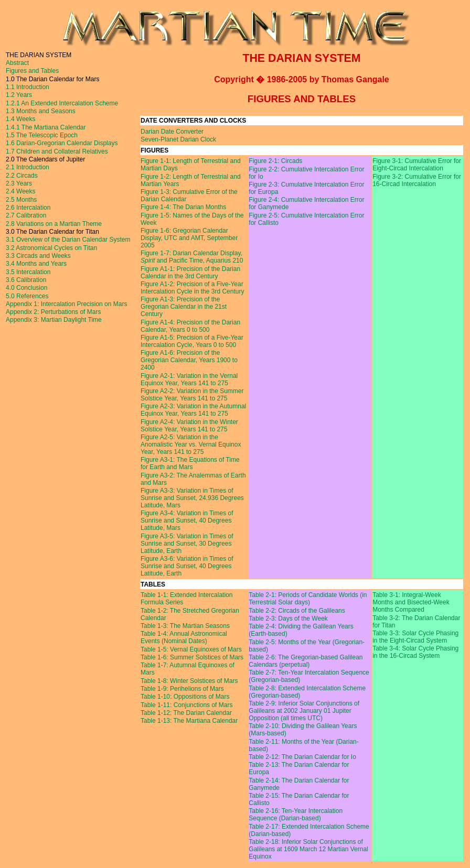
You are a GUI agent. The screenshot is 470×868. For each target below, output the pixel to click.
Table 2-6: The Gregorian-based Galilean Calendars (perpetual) (306, 661)
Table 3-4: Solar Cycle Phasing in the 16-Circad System (415, 652)
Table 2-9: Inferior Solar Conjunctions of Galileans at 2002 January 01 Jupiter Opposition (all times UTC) (304, 711)
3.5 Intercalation (28, 272)
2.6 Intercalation (28, 208)
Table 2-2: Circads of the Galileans (297, 611)
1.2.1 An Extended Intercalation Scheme (62, 103)
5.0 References (27, 296)
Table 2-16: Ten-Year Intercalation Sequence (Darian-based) (296, 815)
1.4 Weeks (20, 119)
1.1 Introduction (28, 87)
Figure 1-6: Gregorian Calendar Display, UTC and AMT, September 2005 (189, 238)
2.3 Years (19, 183)
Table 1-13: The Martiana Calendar (189, 721)
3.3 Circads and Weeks (38, 256)
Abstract (17, 63)
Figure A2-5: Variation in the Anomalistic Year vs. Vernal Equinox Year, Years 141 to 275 (191, 444)
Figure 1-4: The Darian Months (183, 207)
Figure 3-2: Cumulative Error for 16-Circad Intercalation (417, 180)
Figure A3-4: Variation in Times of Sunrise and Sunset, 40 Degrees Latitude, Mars (187, 520)
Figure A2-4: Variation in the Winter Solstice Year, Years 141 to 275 (189, 426)
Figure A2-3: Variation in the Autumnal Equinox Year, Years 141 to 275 (193, 410)
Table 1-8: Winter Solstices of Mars (189, 681)
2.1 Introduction (28, 167)
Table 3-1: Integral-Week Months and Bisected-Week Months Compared (411, 602)
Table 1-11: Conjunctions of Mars (186, 705)
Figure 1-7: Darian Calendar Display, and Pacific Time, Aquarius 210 (192, 257)
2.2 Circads (22, 176)
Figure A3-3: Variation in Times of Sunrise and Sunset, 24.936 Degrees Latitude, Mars (192, 498)
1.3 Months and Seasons (41, 111)
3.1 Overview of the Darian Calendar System (68, 240)
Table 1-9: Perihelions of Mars (182, 689)
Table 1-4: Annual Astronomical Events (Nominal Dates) (184, 637)
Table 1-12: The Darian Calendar (186, 713)
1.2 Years (19, 95)
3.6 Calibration (26, 280)
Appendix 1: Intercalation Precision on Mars (66, 304)
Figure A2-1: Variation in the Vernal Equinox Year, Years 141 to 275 (189, 379)
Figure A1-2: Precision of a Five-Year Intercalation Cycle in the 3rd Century (192, 288)
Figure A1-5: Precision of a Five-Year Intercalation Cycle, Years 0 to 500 (192, 341)
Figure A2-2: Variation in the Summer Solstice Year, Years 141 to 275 (192, 395)
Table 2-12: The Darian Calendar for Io (302, 757)
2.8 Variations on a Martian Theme (54, 224)
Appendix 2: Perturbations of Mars (53, 312)
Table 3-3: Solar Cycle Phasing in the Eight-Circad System (415, 637)
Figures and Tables (32, 71)
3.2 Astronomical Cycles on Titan (51, 248)
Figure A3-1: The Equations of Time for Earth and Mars (190, 463)
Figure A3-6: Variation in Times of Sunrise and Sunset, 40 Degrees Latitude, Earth (187, 566)
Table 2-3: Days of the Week (288, 619)
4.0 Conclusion (26, 288)
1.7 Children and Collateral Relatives (57, 151)
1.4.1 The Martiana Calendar (46, 127)
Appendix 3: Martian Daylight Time (54, 320)
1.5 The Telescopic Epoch (42, 135)
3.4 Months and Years (36, 264)
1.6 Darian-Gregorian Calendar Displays (62, 143)
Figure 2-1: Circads (275, 161)
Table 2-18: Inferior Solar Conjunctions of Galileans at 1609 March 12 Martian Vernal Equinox (308, 849)
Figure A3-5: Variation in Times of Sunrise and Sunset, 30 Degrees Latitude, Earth (187, 544)
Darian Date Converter (172, 132)
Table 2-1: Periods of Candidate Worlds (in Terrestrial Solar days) (308, 599)
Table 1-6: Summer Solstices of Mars (192, 657)
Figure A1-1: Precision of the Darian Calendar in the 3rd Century (190, 273)
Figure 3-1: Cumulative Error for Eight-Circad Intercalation (417, 165)
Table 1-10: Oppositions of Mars (185, 697)
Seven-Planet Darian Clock (178, 139)
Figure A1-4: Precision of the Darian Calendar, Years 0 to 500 (190, 326)
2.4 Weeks (20, 191)
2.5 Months (21, 200)
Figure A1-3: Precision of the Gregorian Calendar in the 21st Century (184, 307)
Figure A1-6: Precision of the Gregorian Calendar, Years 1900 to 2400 (189, 360)
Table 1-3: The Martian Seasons (185, 626)
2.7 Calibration (26, 215)
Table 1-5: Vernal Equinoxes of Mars (191, 649)
